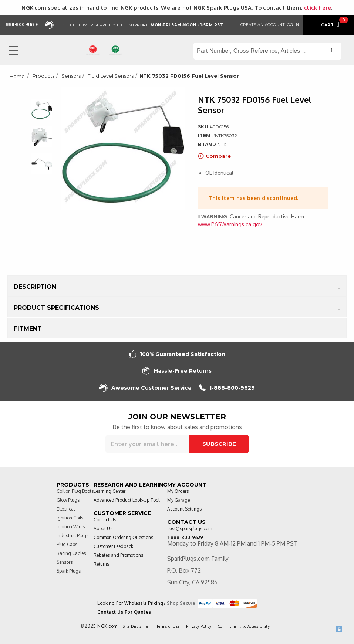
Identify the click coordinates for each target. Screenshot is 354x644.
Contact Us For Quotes (124, 612)
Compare (214, 156)
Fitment (28, 329)
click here (318, 7)
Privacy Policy (199, 626)
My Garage (178, 500)
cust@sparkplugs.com (190, 528)
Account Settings (184, 509)
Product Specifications (56, 308)
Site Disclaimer (136, 626)
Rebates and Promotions (118, 555)
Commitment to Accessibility (244, 626)
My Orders (178, 491)
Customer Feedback (113, 546)
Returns (101, 564)
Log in (292, 25)
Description (35, 287)
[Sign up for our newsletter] (147, 444)
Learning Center (109, 491)
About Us (103, 528)
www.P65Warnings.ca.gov (230, 224)
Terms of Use (168, 626)
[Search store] (267, 51)
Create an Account (263, 25)
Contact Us (105, 520)
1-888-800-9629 (227, 388)
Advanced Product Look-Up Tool (127, 500)
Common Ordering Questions (123, 537)
